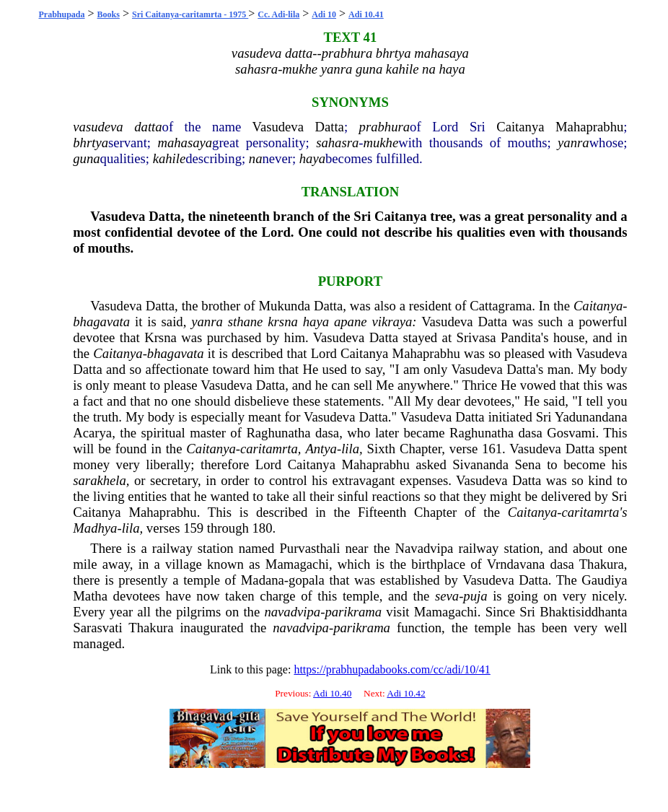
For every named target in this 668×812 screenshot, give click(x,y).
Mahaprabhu (589, 127)
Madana (263, 580)
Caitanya (520, 127)
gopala (307, 580)
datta (148, 127)
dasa (327, 433)
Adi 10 (324, 14)
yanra (573, 143)
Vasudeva (278, 127)
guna (86, 158)
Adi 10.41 (366, 14)
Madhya (95, 528)
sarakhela (100, 480)
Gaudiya (604, 580)
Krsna (161, 337)
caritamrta (269, 449)
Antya (321, 449)
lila (350, 449)
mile (85, 564)
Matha (90, 596)
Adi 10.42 (406, 693)
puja (475, 596)
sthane (246, 322)
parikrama (353, 612)
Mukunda (285, 306)
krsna (282, 322)
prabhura (385, 127)
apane (351, 322)
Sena (527, 464)
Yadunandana (591, 417)
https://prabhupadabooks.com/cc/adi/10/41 (392, 669)
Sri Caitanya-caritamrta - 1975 (190, 14)
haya (312, 158)
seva (447, 596)
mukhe (381, 143)
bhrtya (91, 143)
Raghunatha (278, 433)
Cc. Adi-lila (278, 14)
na (256, 158)
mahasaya (185, 143)
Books (109, 14)
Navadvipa (425, 548)
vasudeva (98, 127)
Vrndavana (516, 564)
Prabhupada (62, 14)
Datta (330, 127)
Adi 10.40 (332, 693)
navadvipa (292, 612)
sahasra (337, 143)
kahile (170, 158)
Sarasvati (97, 628)
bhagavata (101, 322)
